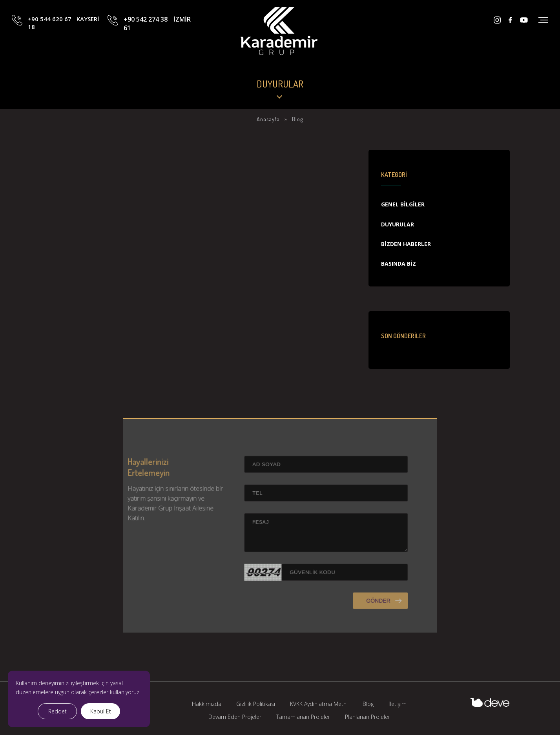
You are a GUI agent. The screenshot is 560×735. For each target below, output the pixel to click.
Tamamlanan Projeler (303, 717)
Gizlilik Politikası (256, 704)
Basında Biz (399, 264)
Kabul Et (101, 711)
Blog (368, 704)
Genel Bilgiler (403, 204)
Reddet (57, 711)
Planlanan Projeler (368, 717)
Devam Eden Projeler (235, 717)
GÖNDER (368, 611)
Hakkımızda (207, 704)
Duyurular (398, 224)
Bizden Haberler (406, 244)
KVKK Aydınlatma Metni (319, 704)
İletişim (398, 704)
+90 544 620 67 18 (64, 36)
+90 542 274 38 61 (157, 36)
